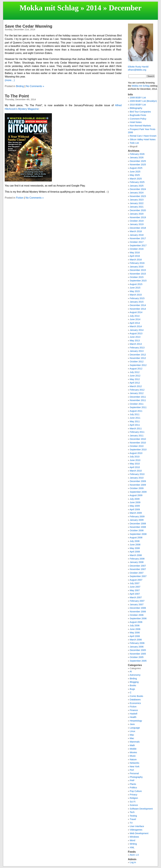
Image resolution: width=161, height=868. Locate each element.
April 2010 (135, 467)
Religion (134, 798)
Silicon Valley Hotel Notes (143, 139)
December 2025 (138, 161)
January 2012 (137, 393)
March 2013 (136, 344)
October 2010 (137, 446)
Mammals (135, 742)
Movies (133, 752)
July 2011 (135, 414)
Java (132, 724)
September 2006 (138, 618)
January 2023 (137, 200)
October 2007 (137, 573)
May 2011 (135, 421)
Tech (132, 812)
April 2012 (135, 383)
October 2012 (137, 362)
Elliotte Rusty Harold (138, 67)
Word (133, 840)
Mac (132, 735)
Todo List (134, 143)
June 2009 (135, 502)
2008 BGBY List (138, 98)
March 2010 (136, 471)
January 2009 (137, 520)
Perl (132, 770)
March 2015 (136, 295)
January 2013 (137, 351)
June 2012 (135, 376)
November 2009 (138, 485)
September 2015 (138, 281)
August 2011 (136, 411)
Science (134, 805)
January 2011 (137, 436)
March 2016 (136, 260)
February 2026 (137, 154)
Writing (133, 844)
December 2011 (138, 397)
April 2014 (135, 323)
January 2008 (137, 562)
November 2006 (138, 612)
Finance (134, 710)
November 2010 (138, 443)
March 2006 (136, 640)
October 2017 (137, 242)
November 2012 (138, 358)
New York (135, 767)
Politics (133, 788)
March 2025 (136, 179)
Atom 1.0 (134, 855)
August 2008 (136, 538)
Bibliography (136, 108)
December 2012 (138, 355)
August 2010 (136, 453)
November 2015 (138, 274)
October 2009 (137, 488)
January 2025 (137, 186)
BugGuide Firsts (138, 115)
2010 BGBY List (138, 105)
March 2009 (136, 513)
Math (132, 745)
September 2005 (138, 661)
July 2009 (135, 499)
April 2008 (135, 552)
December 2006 (138, 608)
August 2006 (136, 622)
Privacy (134, 795)
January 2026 (137, 157)
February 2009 (137, 517)
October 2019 (137, 221)
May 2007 (135, 590)
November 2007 (138, 569)
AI (131, 671)
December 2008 (138, 524)
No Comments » (35, 86)
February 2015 (137, 298)
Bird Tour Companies (140, 112)
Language (135, 728)
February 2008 (137, 559)
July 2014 (135, 316)
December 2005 (138, 650)
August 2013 (136, 333)
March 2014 (136, 326)
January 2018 (137, 235)
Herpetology (136, 721)
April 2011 (135, 425)
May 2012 (135, 379)
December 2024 (138, 189)
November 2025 (138, 165)
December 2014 (138, 305)
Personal (134, 773)
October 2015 (137, 277)
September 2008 (138, 534)
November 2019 (138, 217)
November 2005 (138, 654)
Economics (135, 703)
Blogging (134, 682)
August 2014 (136, 312)
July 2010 (135, 457)
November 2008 (138, 527)
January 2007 (137, 604)
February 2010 (137, 474)
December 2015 (138, 270)
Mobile (133, 749)
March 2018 (136, 231)
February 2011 (137, 432)
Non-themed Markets (140, 126)
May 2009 (135, 506)
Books (133, 685)
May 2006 (135, 633)
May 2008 (135, 548)
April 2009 (135, 509)
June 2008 (135, 545)
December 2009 (138, 481)
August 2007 (136, 580)
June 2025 (135, 172)
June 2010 (135, 460)
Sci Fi (133, 802)
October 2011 (137, 404)
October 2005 (137, 657)
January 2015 (137, 302)
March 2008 (136, 555)
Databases (135, 700)
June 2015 (135, 288)
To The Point (17, 96)
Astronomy (135, 675)
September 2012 (138, 365)
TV (131, 823)
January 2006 (137, 647)
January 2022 (137, 203)
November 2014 (138, 309)
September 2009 (138, 492)
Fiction (20, 198)
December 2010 (138, 439)
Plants (133, 784)
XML (132, 847)
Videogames (136, 830)
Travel (133, 819)
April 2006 (135, 636)
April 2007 (135, 594)
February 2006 (137, 643)
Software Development (141, 809)
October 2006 (137, 615)
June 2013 (135, 337)
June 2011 (135, 418)
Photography (136, 777)
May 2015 (135, 291)
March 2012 (136, 386)
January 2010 (137, 478)
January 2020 (137, 214)
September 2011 (138, 407)
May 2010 (135, 464)
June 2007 (135, 587)
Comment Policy (138, 119)
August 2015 (136, 284)
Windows (134, 837)
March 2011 (136, 429)
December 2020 (138, 210)
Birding (20, 86)
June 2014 (135, 319)
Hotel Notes (136, 122)
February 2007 (137, 601)
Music (133, 756)
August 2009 (136, 495)
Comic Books (137, 696)
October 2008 (137, 530)
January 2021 (137, 207)
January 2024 (137, 193)
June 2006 (135, 629)
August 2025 (136, 168)
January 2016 (137, 267)
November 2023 (138, 196)
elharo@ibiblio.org (137, 70)
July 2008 (135, 541)
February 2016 (137, 263)
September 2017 (138, 245)
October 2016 (137, 249)
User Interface (137, 826)
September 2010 (138, 450)
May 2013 (135, 341)
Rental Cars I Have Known (143, 136)
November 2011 (138, 400)
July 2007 (135, 583)
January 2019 (137, 224)
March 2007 (136, 597)
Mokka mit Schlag (49, 8)
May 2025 (135, 175)
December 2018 (138, 228)
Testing (133, 816)
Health (133, 717)
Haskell (134, 714)
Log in (133, 862)
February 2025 (137, 182)
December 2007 (138, 566)
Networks (135, 763)
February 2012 (137, 390)
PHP (132, 780)
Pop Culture (136, 791)
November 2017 (138, 238)
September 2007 (138, 576)
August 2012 (136, 369)
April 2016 (135, 256)
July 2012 (135, 372)
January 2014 (137, 330)
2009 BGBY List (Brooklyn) (143, 101)
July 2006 (135, 626)
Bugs (132, 689)
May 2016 (135, 253)
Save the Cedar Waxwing (28, 26)
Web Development (139, 833)
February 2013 (137, 348)
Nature (133, 759)
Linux (133, 731)
